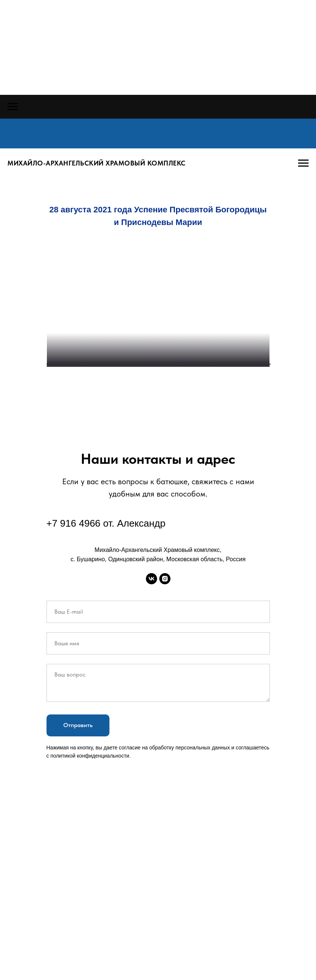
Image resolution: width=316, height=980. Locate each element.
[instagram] (165, 776)
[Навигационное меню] (13, 107)
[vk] (151, 776)
